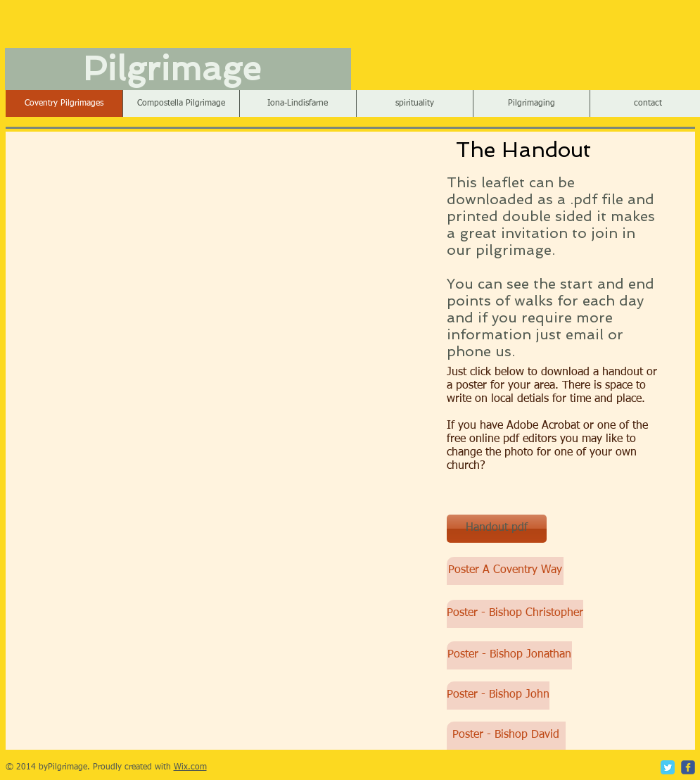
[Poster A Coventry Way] (505, 571)
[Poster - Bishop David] (506, 736)
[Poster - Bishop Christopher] (515, 614)
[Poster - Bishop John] (498, 696)
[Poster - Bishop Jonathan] (509, 655)
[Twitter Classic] (668, 767)
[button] (298, 103)
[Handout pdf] (497, 529)
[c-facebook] (688, 767)
